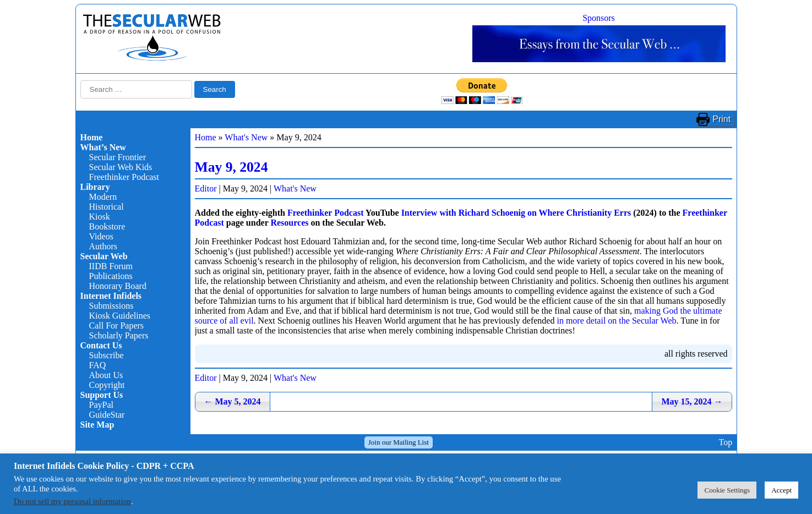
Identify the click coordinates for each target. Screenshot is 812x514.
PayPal (101, 405)
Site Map (97, 425)
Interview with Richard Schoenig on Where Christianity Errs (516, 213)
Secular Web (104, 256)
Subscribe (107, 355)
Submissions (111, 306)
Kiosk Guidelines (120, 316)
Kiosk (100, 217)
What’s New (103, 147)
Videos (101, 236)
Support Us (102, 395)
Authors (103, 246)
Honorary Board (118, 286)
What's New (246, 137)
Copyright (107, 385)
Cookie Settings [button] (727, 490)
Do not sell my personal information (72, 501)
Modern (103, 197)
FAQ (98, 365)
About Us (106, 375)
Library (95, 187)
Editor (206, 188)
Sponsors (599, 18)
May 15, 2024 (692, 401)
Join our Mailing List (399, 442)
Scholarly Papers (119, 335)
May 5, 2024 (233, 401)
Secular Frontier (118, 157)
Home (92, 137)
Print (721, 119)
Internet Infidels (111, 296)
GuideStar (107, 415)
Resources (289, 223)
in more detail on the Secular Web (616, 321)
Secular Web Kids (121, 167)
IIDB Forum (111, 266)
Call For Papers (117, 326)
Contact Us (101, 345)
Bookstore (107, 226)
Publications (111, 276)
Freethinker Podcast (124, 177)
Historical (107, 207)
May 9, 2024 (231, 167)
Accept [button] (781, 490)
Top (725, 442)
